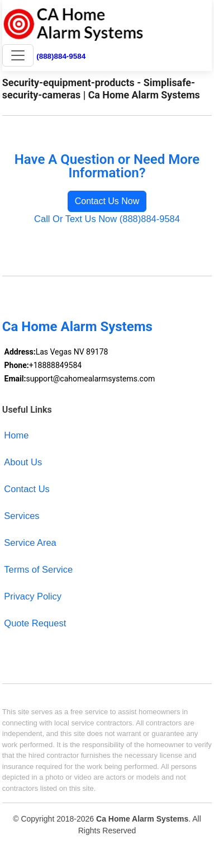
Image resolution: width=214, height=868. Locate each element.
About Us (23, 462)
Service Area (30, 542)
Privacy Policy (33, 596)
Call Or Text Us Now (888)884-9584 (107, 219)
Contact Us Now (107, 201)
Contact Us (27, 489)
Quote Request (35, 623)
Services (22, 516)
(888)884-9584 (61, 56)
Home (16, 435)
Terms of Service (38, 569)
